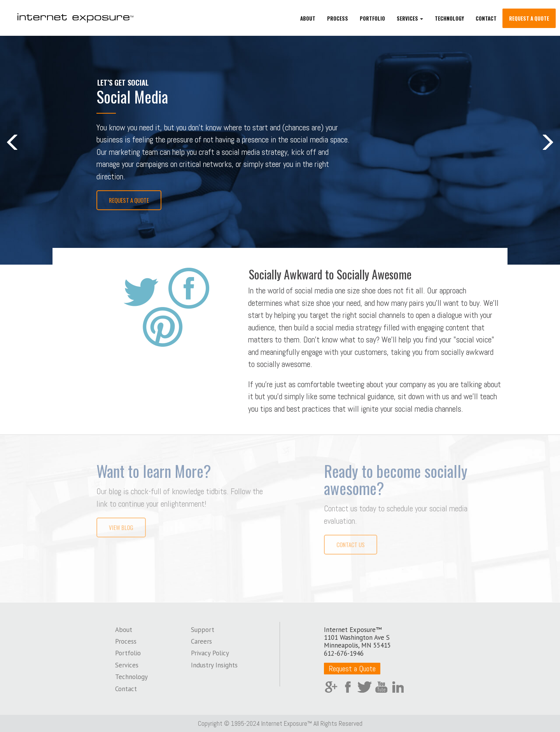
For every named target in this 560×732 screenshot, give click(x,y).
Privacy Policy (210, 652)
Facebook (348, 686)
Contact (486, 19)
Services (127, 664)
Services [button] (410, 19)
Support (203, 629)
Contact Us (351, 544)
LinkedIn (398, 686)
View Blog (121, 527)
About (308, 19)
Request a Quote (529, 19)
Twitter (365, 686)
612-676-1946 (344, 653)
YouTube (381, 686)
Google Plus (331, 686)
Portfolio (372, 19)
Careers (201, 641)
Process (338, 19)
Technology (449, 19)
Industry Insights (214, 664)
